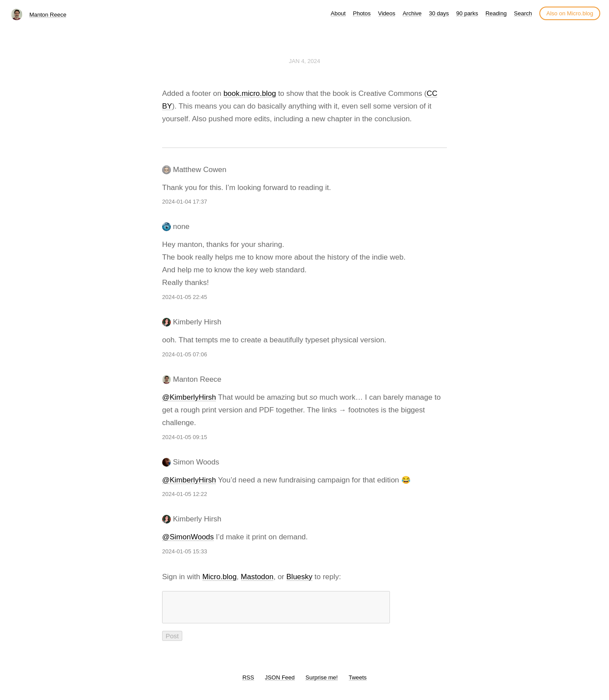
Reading (496, 13)
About (338, 13)
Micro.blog (220, 577)
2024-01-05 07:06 (185, 354)
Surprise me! (322, 683)
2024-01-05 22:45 (185, 297)
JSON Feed (280, 683)
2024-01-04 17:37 (185, 202)
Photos (361, 13)
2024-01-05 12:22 (185, 494)
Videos (387, 13)
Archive (412, 13)
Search (523, 13)
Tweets (358, 683)
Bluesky (300, 577)
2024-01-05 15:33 (185, 551)
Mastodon (257, 577)
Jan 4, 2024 (304, 61)
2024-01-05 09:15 (185, 437)
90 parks (467, 13)
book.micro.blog (250, 93)
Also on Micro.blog (570, 13)
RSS (248, 683)
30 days (439, 13)
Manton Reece (48, 15)
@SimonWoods (188, 537)
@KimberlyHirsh (189, 397)
